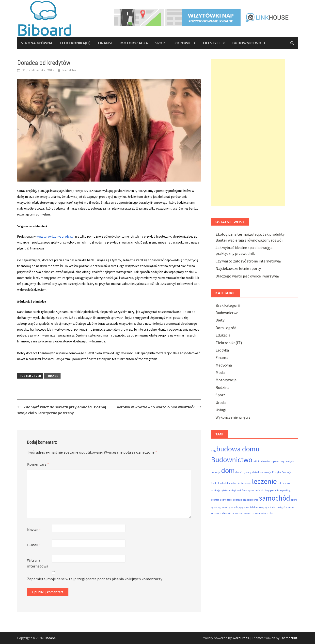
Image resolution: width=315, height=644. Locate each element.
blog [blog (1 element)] (213, 451)
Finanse (105, 43)
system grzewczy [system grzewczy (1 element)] (220, 507)
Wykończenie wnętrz (233, 417)
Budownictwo (247, 43)
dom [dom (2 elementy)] (228, 470)
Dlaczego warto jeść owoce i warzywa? (248, 276)
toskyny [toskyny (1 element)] (263, 507)
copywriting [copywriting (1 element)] (277, 461)
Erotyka (222, 350)
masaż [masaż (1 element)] (287, 483)
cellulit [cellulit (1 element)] (257, 461)
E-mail (34, 545)
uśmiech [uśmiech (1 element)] (273, 507)
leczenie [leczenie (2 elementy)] (264, 481)
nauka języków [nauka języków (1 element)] (219, 490)
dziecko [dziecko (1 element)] (257, 472)
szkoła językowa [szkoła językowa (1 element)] (240, 507)
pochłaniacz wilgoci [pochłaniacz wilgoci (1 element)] (221, 500)
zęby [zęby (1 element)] (270, 513)
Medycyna (224, 365)
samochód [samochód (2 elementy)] (275, 498)
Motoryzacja (134, 43)
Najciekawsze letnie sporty (238, 268)
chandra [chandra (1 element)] (266, 461)
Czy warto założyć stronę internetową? (249, 261)
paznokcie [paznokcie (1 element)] (276, 490)
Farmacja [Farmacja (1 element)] (286, 472)
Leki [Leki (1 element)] (280, 483)
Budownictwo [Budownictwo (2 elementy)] (232, 460)
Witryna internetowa (38, 563)
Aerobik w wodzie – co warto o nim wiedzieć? (156, 407)
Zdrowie (183, 43)
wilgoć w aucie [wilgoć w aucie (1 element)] (286, 507)
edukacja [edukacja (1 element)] (267, 472)
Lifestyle (212, 43)
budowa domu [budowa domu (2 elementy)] (238, 449)
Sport (161, 43)
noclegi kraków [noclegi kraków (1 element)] (237, 490)
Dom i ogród (226, 328)
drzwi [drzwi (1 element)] (239, 472)
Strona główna (37, 43)
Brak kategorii (228, 305)
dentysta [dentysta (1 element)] (290, 461)
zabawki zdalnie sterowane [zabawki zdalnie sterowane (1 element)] (236, 513)
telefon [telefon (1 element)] (254, 507)
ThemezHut (289, 638)
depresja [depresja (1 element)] (216, 472)
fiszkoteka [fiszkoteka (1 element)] (224, 483)
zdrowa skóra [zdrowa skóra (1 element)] (259, 513)
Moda (220, 372)
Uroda (221, 402)
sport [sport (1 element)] (294, 500)
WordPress (241, 638)
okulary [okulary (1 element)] (265, 490)
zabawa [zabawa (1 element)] (215, 513)
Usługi (221, 410)
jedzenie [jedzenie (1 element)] (235, 483)
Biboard (49, 638)
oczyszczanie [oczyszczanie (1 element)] (253, 490)
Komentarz (38, 464)
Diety (220, 320)
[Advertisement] (248, 133)
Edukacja (223, 335)
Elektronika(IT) (75, 43)
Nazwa (34, 530)
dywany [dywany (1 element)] (247, 472)
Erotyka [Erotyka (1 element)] (276, 472)
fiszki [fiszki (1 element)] (214, 483)
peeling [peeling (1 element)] (286, 490)
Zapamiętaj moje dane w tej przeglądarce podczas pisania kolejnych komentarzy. (95, 579)
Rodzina (222, 387)
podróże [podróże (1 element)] (237, 500)
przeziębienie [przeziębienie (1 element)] (250, 500)
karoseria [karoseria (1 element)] (246, 483)
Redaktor (69, 70)
